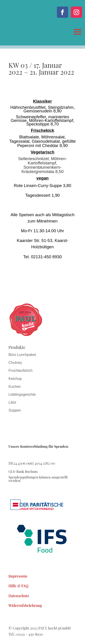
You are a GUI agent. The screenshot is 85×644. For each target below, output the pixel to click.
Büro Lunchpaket (22, 355)
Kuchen (15, 387)
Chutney (15, 363)
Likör (13, 402)
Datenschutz (19, 596)
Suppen (15, 410)
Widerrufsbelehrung (25, 605)
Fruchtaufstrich (21, 371)
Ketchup (15, 379)
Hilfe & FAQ (18, 586)
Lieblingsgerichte (22, 394)
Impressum (18, 576)
